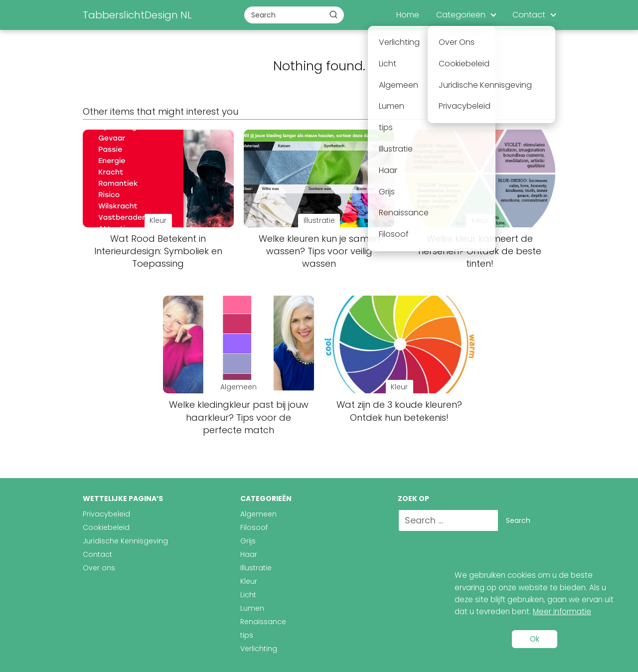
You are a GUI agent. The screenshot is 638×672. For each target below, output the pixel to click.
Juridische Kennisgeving (125, 541)
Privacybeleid (106, 514)
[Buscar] (333, 14)
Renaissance (263, 622)
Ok (535, 639)
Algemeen (258, 514)
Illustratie (256, 568)
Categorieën (461, 15)
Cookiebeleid (106, 527)
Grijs (248, 541)
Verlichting (259, 649)
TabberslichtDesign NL (137, 15)
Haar (249, 554)
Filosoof (254, 527)
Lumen (252, 608)
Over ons (99, 568)
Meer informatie (562, 611)
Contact (529, 15)
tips (247, 635)
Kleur (249, 581)
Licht (248, 595)
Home (408, 15)
